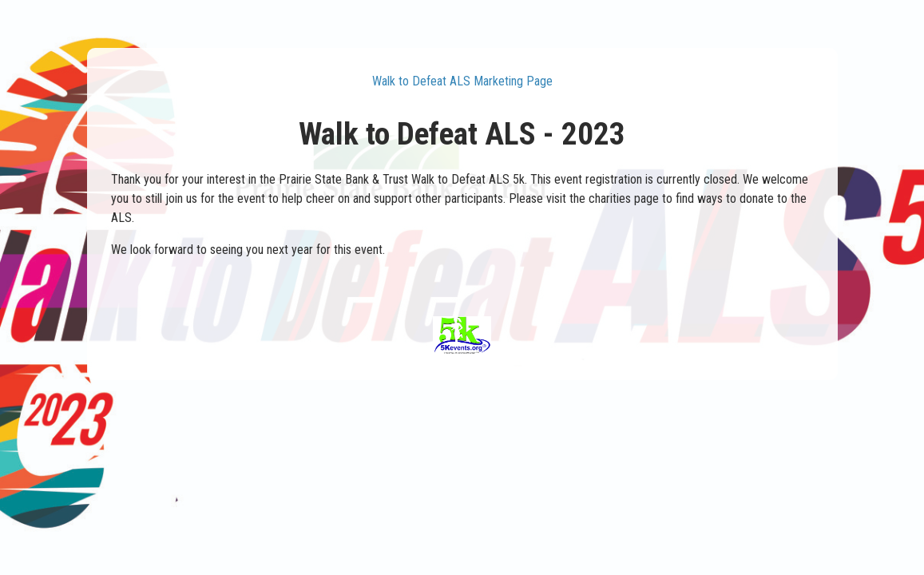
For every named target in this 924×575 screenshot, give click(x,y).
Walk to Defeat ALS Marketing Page (462, 81)
